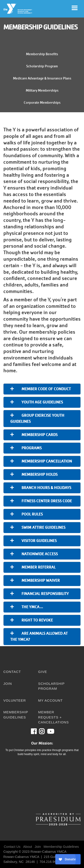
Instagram (45, 731)
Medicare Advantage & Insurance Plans (42, 78)
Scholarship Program (42, 66)
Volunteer (15, 700)
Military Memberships (42, 90)
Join (8, 684)
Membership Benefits (42, 54)
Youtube (50, 731)
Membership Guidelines (16, 715)
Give (43, 672)
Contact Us (12, 847)
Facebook (37, 731)
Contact (12, 672)
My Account (50, 700)
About (27, 847)
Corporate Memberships (42, 103)
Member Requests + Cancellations (53, 717)
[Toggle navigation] (75, 8)
